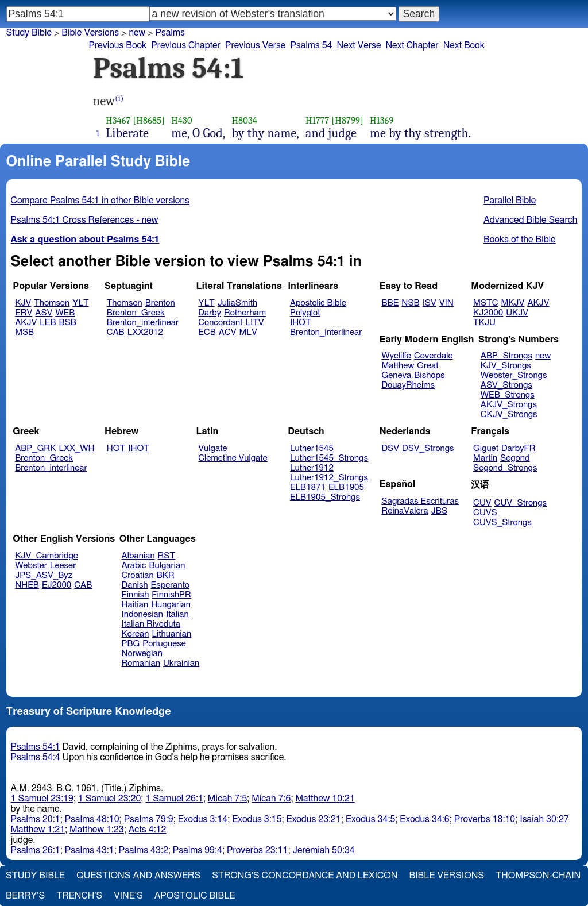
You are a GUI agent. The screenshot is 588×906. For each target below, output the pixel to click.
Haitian (135, 605)
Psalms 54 (311, 45)
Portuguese (164, 644)
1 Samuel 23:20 (109, 799)
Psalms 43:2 (144, 850)
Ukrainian (181, 663)
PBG (131, 644)
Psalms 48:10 (92, 819)
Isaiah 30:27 (544, 819)
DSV (391, 448)
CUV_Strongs (521, 503)
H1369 (382, 120)
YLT (80, 303)
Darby (210, 313)
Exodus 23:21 (314, 819)
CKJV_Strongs (509, 415)
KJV (23, 303)
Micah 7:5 (227, 799)
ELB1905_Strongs (325, 497)
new (543, 356)
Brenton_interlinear (143, 323)
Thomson (52, 303)
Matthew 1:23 (97, 830)
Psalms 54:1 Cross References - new (85, 220)
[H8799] (347, 120)
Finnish (136, 595)
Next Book (464, 45)
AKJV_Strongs (509, 405)
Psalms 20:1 (36, 819)
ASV (44, 313)
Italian (177, 614)
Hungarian (171, 605)
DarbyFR (519, 448)
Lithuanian (171, 634)
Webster (31, 566)
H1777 (318, 120)
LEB (48, 323)
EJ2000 (57, 585)
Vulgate (212, 448)
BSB (68, 323)
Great (428, 366)
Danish (135, 585)
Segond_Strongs (505, 468)
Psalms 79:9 (149, 819)
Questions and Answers (138, 876)
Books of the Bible (520, 240)
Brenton (160, 303)
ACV (228, 332)
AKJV (26, 323)
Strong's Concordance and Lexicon (305, 876)
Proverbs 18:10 (485, 819)
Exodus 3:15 (257, 819)
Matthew (398, 366)
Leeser (63, 566)
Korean (136, 634)
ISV (430, 303)
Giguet (486, 448)
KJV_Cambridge (47, 556)
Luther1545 (312, 448)
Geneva (397, 375)
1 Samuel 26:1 (174, 799)
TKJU (484, 323)
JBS (439, 511)
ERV (24, 313)
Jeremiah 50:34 (323, 850)
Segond (515, 458)
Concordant (220, 323)
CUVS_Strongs (502, 523)
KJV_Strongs (506, 366)
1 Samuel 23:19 (42, 799)
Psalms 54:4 (36, 757)
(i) (119, 99)
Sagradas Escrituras (420, 501)
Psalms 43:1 (90, 850)
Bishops (429, 375)
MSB (24, 332)
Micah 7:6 (271, 799)
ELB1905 (346, 487)
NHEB (27, 585)
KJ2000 (488, 313)
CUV (482, 503)
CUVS (485, 513)
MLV (248, 332)
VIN (446, 303)
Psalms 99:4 (198, 850)
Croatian (138, 575)
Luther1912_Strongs (329, 478)
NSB (410, 303)
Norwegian (142, 654)
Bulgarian (167, 566)
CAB (116, 332)
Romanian (141, 663)
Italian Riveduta (151, 624)
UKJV (517, 313)
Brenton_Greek (136, 313)
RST (167, 556)
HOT (116, 448)
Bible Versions (90, 33)
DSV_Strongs (428, 448)
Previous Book (117, 45)
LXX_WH (76, 448)
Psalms (170, 33)
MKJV (512, 303)
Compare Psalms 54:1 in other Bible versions (100, 201)
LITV (254, 323)
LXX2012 (145, 332)
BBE (390, 303)
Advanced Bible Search (530, 220)
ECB (207, 332)
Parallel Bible (510, 201)
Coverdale (434, 356)
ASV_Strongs (506, 385)
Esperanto (171, 585)
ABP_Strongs (506, 356)
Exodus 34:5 (370, 819)
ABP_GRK (35, 448)
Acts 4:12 (148, 830)
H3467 (118, 120)
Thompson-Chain (538, 876)
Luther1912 (312, 468)
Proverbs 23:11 (258, 850)
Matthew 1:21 (38, 830)
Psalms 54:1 (36, 747)
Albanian (138, 556)
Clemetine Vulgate (233, 458)
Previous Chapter (186, 45)
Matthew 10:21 (325, 799)
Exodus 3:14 (203, 819)
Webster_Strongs (514, 375)
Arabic (134, 566)
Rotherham (245, 313)
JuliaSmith (237, 303)
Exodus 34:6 (424, 819)
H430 (181, 120)
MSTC (486, 303)
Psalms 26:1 (36, 850)
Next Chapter (412, 45)
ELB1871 (308, 487)
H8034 (244, 120)
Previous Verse (255, 45)
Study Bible (29, 33)
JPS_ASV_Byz (44, 575)
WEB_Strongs (508, 395)
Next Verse (359, 45)
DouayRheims (409, 385)
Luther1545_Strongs (329, 458)
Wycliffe (396, 356)
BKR (166, 575)
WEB (65, 313)
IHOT (301, 323)
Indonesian (143, 614)
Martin (485, 458)
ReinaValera (405, 511)
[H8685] (149, 120)
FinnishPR (171, 595)
